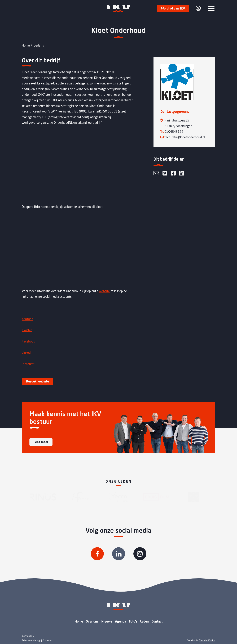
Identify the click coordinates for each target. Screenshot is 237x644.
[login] (198, 8)
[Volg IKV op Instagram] (140, 554)
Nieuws (107, 621)
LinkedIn (28, 353)
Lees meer (41, 442)
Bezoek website (37, 381)
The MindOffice (207, 640)
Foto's (133, 621)
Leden (38, 45)
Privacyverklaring (31, 640)
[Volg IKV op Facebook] (97, 554)
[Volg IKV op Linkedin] (119, 554)
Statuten (48, 640)
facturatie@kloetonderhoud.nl (185, 137)
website (104, 291)
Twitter (27, 330)
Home (26, 45)
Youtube (28, 319)
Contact (157, 621)
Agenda (121, 621)
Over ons (92, 621)
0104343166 (174, 132)
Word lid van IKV (173, 8)
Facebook (28, 341)
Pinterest (28, 364)
